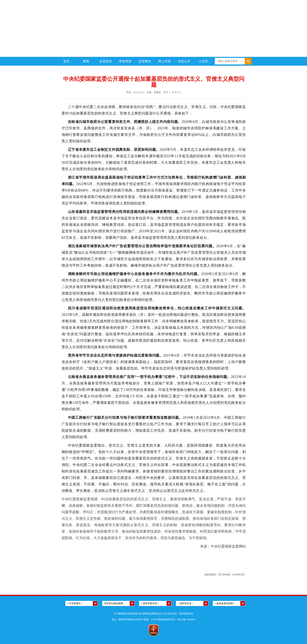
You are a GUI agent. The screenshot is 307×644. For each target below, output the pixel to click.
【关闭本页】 (239, 575)
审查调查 (125, 61)
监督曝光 (145, 61)
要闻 (86, 61)
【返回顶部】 (210, 575)
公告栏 (204, 61)
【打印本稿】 (224, 575)
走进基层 (106, 61)
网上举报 (164, 61)
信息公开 (184, 61)
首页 (66, 61)
